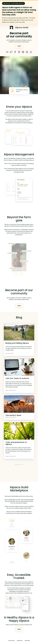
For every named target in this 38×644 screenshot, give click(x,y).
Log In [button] (19, 46)
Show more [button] (20, 465)
